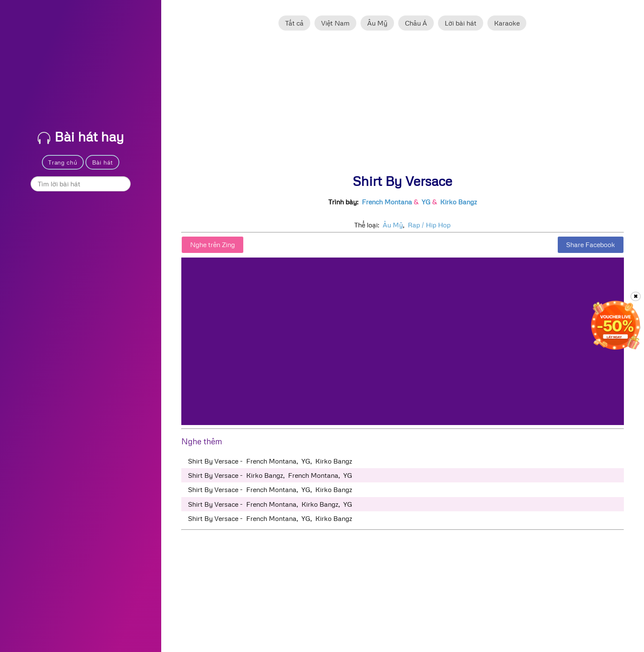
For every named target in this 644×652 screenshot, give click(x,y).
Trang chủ (63, 162)
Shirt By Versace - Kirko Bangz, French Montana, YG (270, 475)
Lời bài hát (461, 23)
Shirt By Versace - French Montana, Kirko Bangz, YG (270, 504)
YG (426, 202)
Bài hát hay (81, 136)
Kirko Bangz (459, 202)
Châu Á (416, 23)
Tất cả (294, 23)
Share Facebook (591, 245)
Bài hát (103, 162)
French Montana (387, 202)
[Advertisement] (403, 106)
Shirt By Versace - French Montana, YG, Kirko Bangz (270, 461)
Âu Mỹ (377, 23)
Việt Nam (335, 23)
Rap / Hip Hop (429, 225)
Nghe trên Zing (213, 245)
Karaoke (507, 23)
